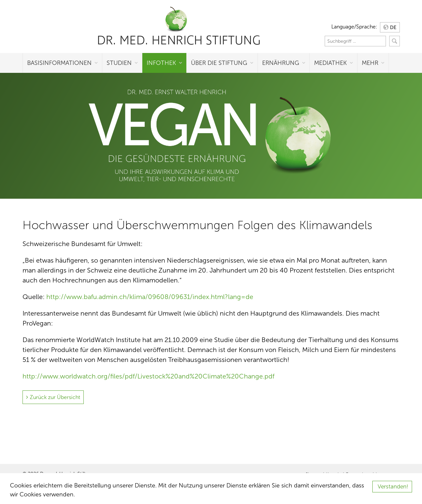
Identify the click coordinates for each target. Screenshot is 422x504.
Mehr (370, 63)
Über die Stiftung (219, 63)
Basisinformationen (59, 63)
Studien (119, 63)
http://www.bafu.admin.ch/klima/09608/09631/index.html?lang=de (150, 297)
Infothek (161, 63)
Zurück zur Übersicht (55, 397)
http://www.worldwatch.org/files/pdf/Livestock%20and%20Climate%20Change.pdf (148, 376)
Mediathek (330, 63)
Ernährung (281, 63)
